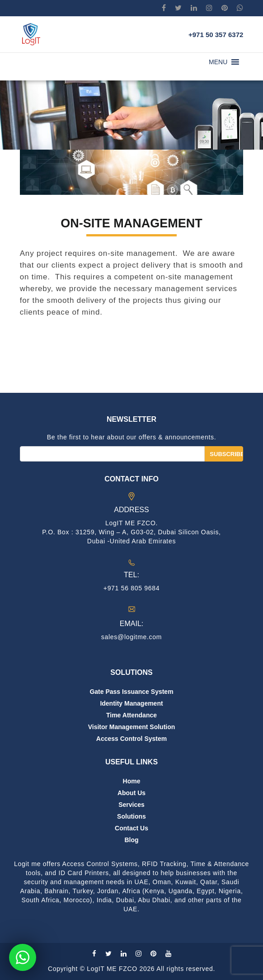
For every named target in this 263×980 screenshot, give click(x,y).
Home (132, 781)
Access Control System (131, 739)
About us (131, 793)
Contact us (131, 828)
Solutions (131, 816)
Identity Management (131, 703)
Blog (131, 840)
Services (131, 805)
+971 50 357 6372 (216, 35)
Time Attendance (131, 715)
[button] (218, 62)
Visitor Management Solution (132, 727)
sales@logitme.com (131, 637)
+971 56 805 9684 (131, 588)
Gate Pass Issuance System (131, 692)
